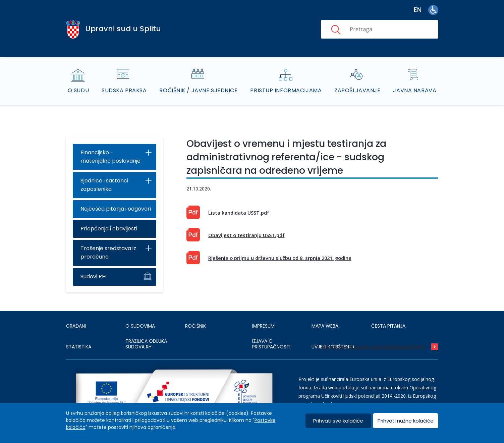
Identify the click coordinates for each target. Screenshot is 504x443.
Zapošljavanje (357, 90)
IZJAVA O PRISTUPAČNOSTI (271, 344)
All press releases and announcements (374, 347)
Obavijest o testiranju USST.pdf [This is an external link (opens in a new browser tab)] (246, 235)
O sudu (78, 90)
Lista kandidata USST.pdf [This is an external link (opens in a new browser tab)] (239, 213)
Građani (76, 326)
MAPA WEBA (325, 326)
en (418, 10)
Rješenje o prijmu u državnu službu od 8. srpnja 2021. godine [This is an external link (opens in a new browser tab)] (280, 258)
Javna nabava (415, 90)
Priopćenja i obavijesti (109, 229)
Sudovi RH (93, 276)
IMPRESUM (263, 326)
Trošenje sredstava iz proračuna (108, 253)
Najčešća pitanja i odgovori (116, 209)
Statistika (79, 347)
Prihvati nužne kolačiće (406, 421)
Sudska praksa (124, 90)
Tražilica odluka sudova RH (146, 344)
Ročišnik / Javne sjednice (198, 90)
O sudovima (140, 326)
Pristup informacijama (286, 90)
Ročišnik (195, 326)
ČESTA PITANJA (388, 326)
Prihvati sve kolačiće (338, 421)
